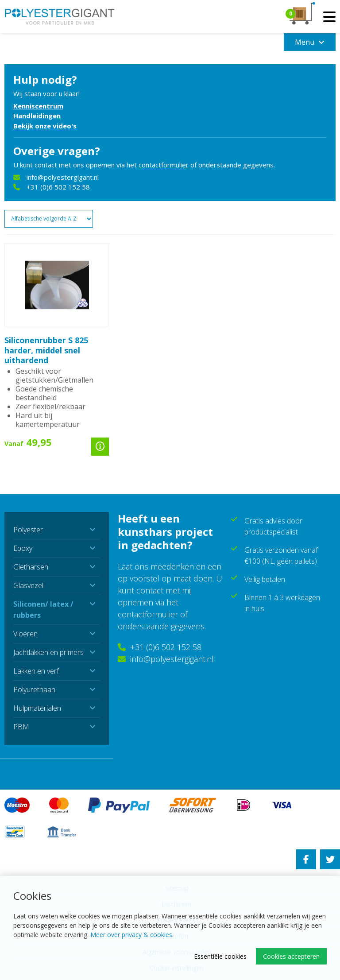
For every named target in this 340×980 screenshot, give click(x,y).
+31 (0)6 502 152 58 (52, 187)
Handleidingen (37, 116)
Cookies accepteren (291, 956)
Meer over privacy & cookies (131, 935)
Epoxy (23, 548)
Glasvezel (28, 585)
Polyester (28, 530)
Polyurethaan (34, 689)
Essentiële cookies (220, 956)
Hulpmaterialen (37, 708)
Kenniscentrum (38, 106)
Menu (310, 42)
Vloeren (25, 634)
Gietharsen (31, 567)
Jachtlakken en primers (48, 652)
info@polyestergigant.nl (56, 177)
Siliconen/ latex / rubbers (43, 610)
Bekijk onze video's (45, 126)
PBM (21, 727)
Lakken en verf (36, 671)
